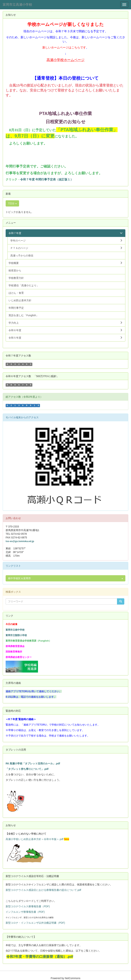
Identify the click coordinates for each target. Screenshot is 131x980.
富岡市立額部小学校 (16, 635)
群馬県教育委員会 (15, 646)
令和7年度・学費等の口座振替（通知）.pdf (40, 957)
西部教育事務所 (14, 652)
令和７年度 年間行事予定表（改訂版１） (47, 179)
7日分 (12, 203)
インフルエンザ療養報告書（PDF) (25, 912)
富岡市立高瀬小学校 (17, 5)
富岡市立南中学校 (15, 630)
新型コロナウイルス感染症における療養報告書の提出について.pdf (43, 890)
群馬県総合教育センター (19, 657)
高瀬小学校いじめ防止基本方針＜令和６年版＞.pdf (34, 839)
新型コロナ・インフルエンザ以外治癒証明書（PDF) (35, 923)
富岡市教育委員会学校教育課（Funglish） (28, 641)
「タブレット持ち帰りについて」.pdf (27, 769)
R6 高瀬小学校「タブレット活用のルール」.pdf (33, 763)
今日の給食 (12, 624)
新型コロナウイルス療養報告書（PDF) (28, 906)
